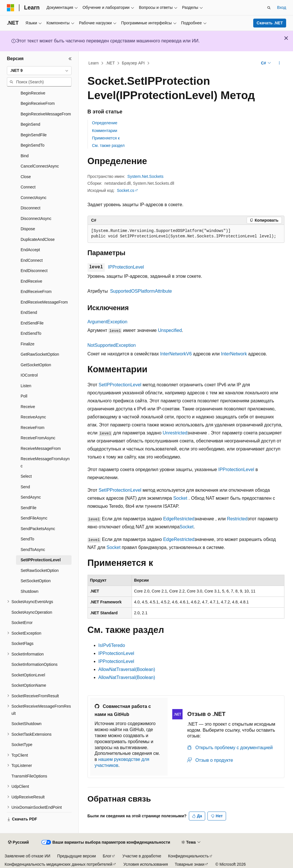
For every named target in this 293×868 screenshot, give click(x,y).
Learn (94, 63)
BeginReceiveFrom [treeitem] (38, 103)
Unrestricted (175, 433)
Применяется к (106, 138)
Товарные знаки (190, 864)
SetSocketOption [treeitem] (36, 581)
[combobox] (39, 71)
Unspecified (170, 330)
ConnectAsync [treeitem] (33, 198)
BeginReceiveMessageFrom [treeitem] (46, 114)
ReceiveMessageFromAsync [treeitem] (45, 462)
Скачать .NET (270, 23)
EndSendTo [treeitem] (31, 333)
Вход (282, 7)
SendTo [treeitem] (27, 539)
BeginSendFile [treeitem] (34, 135)
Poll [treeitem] (24, 396)
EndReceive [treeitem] (31, 281)
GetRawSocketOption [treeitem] (40, 354)
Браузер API (133, 63)
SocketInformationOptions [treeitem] (34, 664)
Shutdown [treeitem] (29, 591)
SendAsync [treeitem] (31, 497)
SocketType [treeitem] (22, 745)
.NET (110, 63)
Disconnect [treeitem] (30, 208)
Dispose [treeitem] (28, 229)
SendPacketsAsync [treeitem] (38, 529)
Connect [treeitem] (28, 187)
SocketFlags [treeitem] (22, 643)
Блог (107, 856)
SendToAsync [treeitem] (33, 550)
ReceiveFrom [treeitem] (32, 428)
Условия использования (145, 864)
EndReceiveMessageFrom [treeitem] (44, 302)
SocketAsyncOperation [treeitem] (32, 612)
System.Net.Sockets (145, 176)
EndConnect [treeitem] (32, 260)
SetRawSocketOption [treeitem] (40, 570)
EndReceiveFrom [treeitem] (36, 292)
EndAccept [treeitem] (30, 250)
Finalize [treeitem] (27, 344)
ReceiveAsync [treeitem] (33, 417)
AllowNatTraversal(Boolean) (127, 669)
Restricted (237, 519)
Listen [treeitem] (26, 386)
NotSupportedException (112, 345)
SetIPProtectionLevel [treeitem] (41, 560)
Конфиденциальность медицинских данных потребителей (59, 864)
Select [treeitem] (26, 476)
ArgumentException (108, 322)
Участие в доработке (142, 856)
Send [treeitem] (25, 487)
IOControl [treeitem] (29, 375)
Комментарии (105, 131)
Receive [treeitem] (28, 407)
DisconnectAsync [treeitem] (36, 219)
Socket (180, 498)
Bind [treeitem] (25, 156)
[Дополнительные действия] (279, 63)
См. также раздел (108, 145)
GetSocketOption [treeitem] (36, 365)
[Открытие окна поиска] (269, 8)
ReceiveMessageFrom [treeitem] (41, 448)
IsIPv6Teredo (112, 645)
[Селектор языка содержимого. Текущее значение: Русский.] (18, 843)
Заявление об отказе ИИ (27, 856)
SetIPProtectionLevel (120, 385)
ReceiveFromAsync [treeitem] (38, 438)
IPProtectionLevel (126, 267)
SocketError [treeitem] (22, 623)
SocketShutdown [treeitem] (26, 724)
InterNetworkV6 (176, 354)
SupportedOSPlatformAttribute (141, 291)
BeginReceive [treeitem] (33, 93)
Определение (105, 123)
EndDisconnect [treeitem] (34, 271)
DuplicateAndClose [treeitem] (38, 239)
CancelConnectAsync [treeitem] (40, 166)
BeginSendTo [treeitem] (32, 145)
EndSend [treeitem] (29, 312)
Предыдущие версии (77, 856)
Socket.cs (125, 190)
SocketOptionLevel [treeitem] (28, 675)
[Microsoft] (11, 8)
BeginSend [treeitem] (30, 124)
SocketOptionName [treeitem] (29, 685)
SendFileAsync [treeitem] (34, 518)
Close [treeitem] (26, 177)
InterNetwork (234, 354)
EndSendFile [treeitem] (32, 323)
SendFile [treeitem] (28, 508)
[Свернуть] (70, 59)
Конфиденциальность (189, 856)
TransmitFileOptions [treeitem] (29, 776)
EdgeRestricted (179, 519)
